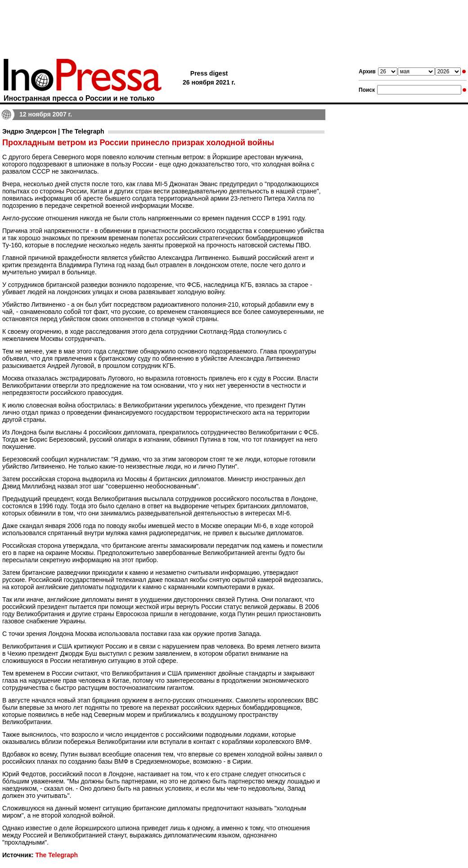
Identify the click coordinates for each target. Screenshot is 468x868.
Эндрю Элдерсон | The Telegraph (53, 131)
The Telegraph (56, 855)
